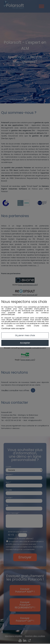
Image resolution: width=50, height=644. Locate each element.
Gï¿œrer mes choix (25, 335)
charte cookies (41, 326)
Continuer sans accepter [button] (13, 328)
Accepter (25, 343)
